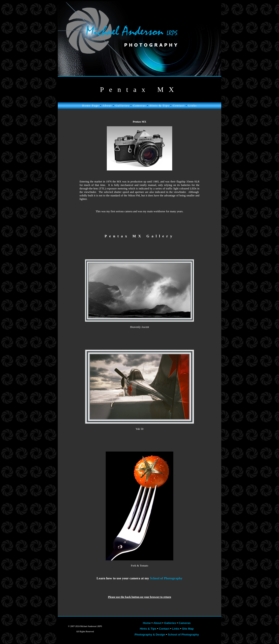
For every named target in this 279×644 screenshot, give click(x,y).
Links (193, 106)
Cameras (139, 106)
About (107, 106)
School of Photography (183, 635)
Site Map (188, 629)
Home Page (91, 106)
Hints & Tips (159, 106)
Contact (179, 106)
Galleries (122, 106)
